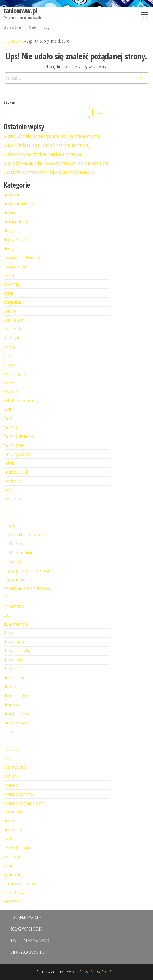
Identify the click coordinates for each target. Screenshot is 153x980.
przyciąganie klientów (18, 579)
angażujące (11, 213)
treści (7, 758)
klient (7, 356)
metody (9, 463)
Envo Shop (109, 972)
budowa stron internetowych (23, 257)
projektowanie (14, 543)
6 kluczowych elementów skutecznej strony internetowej (42, 154)
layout (8, 409)
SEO (7, 615)
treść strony (12, 749)
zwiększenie (12, 901)
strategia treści (14, 678)
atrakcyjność (12, 248)
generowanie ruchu (17, 329)
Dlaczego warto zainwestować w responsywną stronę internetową (49, 172)
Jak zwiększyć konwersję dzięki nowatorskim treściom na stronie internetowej (56, 163)
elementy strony (15, 320)
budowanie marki (16, 266)
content (9, 275)
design (8, 293)
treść (7, 740)
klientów (9, 365)
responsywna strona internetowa (27, 588)
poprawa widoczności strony (23, 535)
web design (12, 856)
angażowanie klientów (19, 204)
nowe (7, 490)
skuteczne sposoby (17, 651)
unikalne (9, 821)
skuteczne (10, 633)
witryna (9, 865)
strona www (12, 705)
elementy (10, 311)
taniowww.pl (20, 11)
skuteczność (12, 669)
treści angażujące (15, 767)
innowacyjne (12, 338)
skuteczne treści (15, 660)
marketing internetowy (19, 436)
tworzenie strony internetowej (24, 803)
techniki (9, 731)
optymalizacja (13, 508)
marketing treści (14, 445)
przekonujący (13, 561)
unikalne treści (13, 830)
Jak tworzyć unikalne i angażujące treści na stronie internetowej (46, 145)
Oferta (32, 27)
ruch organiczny (14, 606)
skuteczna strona (15, 624)
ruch (7, 597)
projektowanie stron (18, 552)
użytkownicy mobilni (17, 848)
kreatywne (11, 391)
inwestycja (11, 347)
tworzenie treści (15, 812)
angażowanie (12, 195)
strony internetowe (17, 714)
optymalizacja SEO (16, 517)
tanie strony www (16, 722)
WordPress (80, 972)
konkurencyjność (15, 373)
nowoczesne (12, 499)
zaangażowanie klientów (20, 883)
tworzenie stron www (18, 794)
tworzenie (10, 785)
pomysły (9, 526)
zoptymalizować (14, 892)
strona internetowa (17, 696)
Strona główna (13, 41)
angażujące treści (15, 222)
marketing (10, 427)
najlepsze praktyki (16, 472)
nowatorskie (12, 481)
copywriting (11, 284)
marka (8, 418)
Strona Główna (12, 27)
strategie (10, 687)
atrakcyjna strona (15, 239)
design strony (13, 302)
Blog (46, 27)
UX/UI (7, 839)
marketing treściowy (17, 454)
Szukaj (9, 102)
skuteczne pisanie (16, 642)
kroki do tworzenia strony (21, 400)
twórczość (10, 776)
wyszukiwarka (13, 874)
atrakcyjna (10, 231)
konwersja (11, 382)
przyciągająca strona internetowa (26, 570)
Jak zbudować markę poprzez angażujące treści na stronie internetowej (52, 136)
